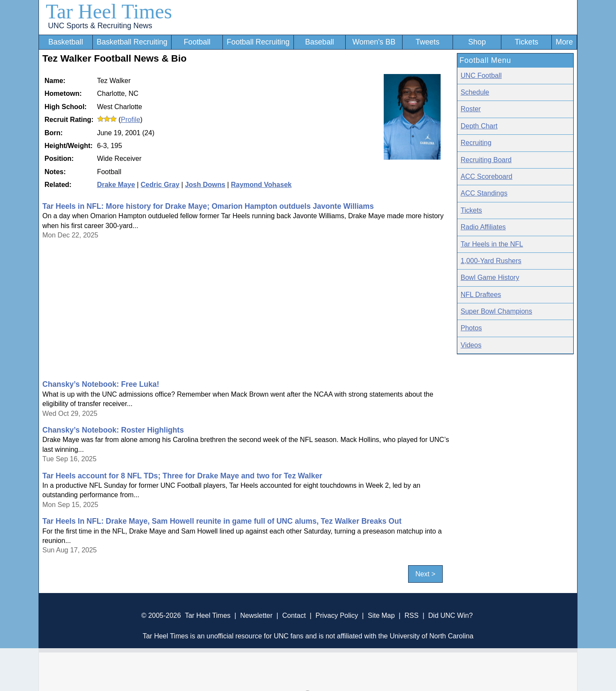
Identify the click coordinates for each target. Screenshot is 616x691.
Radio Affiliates (483, 227)
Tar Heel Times (109, 11)
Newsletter (256, 615)
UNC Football (481, 76)
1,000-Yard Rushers (491, 261)
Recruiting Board (486, 160)
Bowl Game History (490, 277)
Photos (471, 328)
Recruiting (476, 143)
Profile (130, 120)
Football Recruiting (258, 42)
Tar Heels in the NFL (492, 244)
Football (197, 42)
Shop (477, 42)
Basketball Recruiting (132, 42)
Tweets (427, 42)
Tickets (526, 42)
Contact (294, 615)
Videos (471, 345)
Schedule (475, 92)
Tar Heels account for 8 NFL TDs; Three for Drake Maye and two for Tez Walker (182, 476)
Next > (425, 574)
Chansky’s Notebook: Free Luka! (101, 384)
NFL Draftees (481, 295)
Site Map (381, 615)
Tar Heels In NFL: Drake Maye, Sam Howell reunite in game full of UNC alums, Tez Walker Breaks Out (222, 521)
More (564, 42)
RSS (411, 615)
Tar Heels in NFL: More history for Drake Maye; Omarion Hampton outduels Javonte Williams (208, 206)
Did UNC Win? (450, 615)
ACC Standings (484, 193)
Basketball (66, 42)
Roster (471, 109)
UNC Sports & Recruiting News (100, 26)
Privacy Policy (337, 615)
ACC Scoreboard (487, 176)
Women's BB (374, 42)
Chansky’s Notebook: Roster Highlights (113, 430)
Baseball (320, 42)
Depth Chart (479, 126)
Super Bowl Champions (496, 311)
